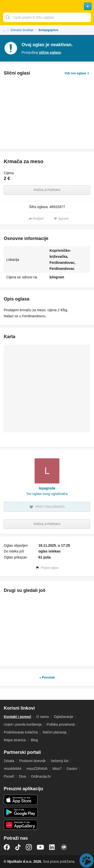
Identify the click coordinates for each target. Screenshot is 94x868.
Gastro (72, 769)
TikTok (18, 847)
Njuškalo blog (64, 847)
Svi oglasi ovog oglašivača (47, 494)
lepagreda (47, 488)
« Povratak (47, 677)
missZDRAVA (37, 769)
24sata (9, 761)
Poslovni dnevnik (32, 761)
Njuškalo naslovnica (47, 6)
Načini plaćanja (55, 732)
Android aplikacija (21, 812)
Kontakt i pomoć (18, 717)
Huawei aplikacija (21, 825)
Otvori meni (6, 6)
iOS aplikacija (21, 800)
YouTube (40, 847)
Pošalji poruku (47, 190)
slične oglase (50, 52)
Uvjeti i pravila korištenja (23, 724)
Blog (34, 740)
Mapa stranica (15, 740)
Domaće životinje (22, 30)
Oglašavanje (63, 717)
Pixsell (9, 776)
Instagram (29, 847)
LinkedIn (52, 847)
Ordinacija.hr (41, 776)
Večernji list (60, 761)
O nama (43, 717)
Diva (22, 776)
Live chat (86, 860)
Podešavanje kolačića (21, 732)
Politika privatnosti (61, 724)
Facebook (7, 847)
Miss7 (57, 769)
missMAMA (13, 769)
